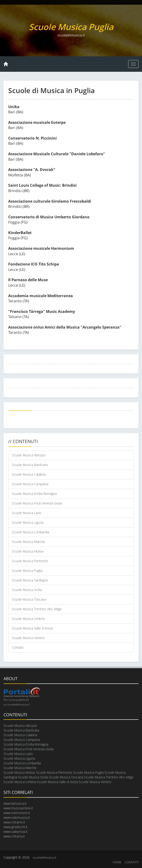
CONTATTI (132, 862)
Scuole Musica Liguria (28, 522)
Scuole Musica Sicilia (27, 590)
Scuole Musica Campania (30, 484)
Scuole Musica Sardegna (30, 580)
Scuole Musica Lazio (27, 513)
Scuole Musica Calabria (29, 474)
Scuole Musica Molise (28, 551)
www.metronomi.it (17, 813)
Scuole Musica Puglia (27, 570)
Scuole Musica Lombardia (31, 532)
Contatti (18, 647)
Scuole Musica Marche (28, 542)
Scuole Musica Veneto (28, 638)
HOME (117, 862)
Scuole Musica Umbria (28, 619)
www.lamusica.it (15, 803)
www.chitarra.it (14, 836)
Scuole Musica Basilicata (30, 465)
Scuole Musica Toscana (29, 599)
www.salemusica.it (17, 817)
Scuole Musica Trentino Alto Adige (37, 609)
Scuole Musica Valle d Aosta (32, 628)
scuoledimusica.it (45, 857)
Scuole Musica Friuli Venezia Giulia (37, 503)
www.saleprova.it (16, 832)
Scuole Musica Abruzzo (29, 455)
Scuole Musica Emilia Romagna (34, 494)
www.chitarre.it (14, 822)
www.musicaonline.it (18, 808)
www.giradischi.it (15, 827)
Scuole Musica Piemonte (30, 561)
